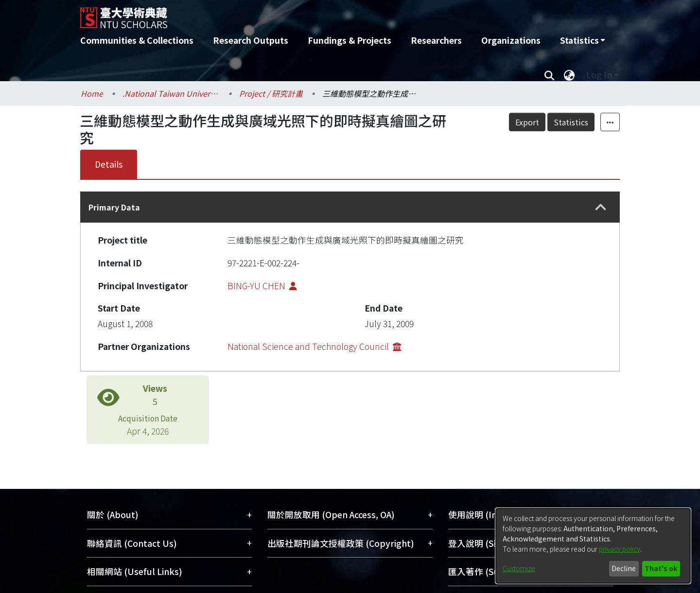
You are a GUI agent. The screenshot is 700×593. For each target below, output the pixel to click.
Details (109, 164)
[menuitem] (582, 40)
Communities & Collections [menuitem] (137, 40)
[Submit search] (549, 75)
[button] (601, 207)
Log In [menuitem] (599, 75)
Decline (624, 568)
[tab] (350, 207)
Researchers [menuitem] (436, 40)
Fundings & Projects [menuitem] (350, 40)
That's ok (661, 568)
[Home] (298, 14)
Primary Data (114, 207)
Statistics (571, 122)
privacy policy (620, 549)
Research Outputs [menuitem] (251, 40)
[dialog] (593, 546)
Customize (519, 568)
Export (527, 122)
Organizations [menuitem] (511, 40)
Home (92, 93)
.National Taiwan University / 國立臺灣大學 (171, 93)
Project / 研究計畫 (271, 93)
